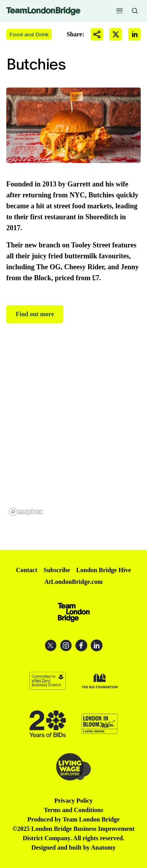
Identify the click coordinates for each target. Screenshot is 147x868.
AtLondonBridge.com (73, 582)
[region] (73, 437)
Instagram (66, 645)
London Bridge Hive (104, 570)
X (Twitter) (51, 645)
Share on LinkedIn (134, 34)
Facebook (81, 645)
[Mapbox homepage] (26, 512)
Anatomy (103, 847)
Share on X (116, 34)
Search (135, 11)
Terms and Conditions (73, 810)
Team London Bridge (43, 11)
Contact (27, 570)
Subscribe (57, 570)
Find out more (35, 314)
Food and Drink (29, 34)
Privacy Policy (73, 801)
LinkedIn (97, 645)
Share (97, 34)
